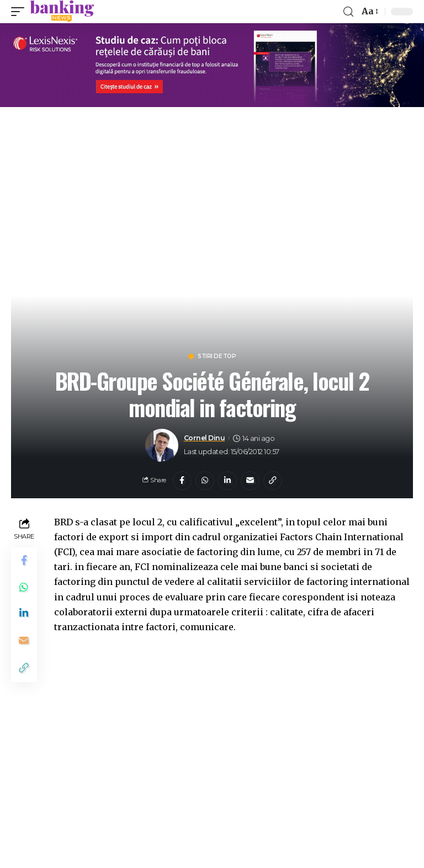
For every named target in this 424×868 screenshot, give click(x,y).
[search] (348, 12)
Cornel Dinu (205, 438)
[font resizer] (369, 11)
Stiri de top (217, 356)
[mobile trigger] (20, 12)
